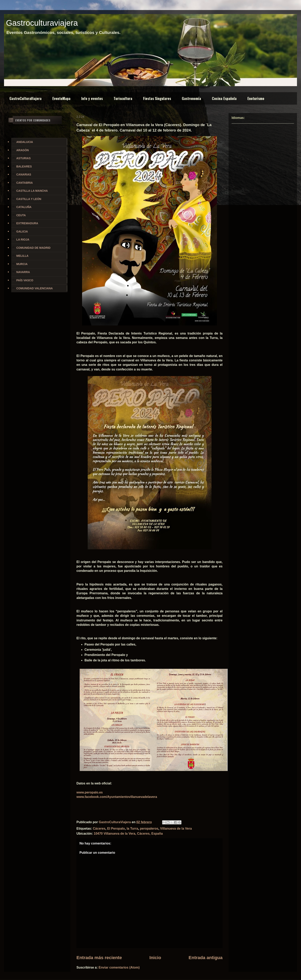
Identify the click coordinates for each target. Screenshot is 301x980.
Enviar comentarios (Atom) (119, 967)
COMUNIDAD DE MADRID (33, 248)
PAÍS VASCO (25, 280)
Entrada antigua (206, 958)
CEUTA (21, 215)
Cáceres (99, 829)
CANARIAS (24, 174)
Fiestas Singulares (157, 98)
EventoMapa (61, 98)
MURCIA (22, 264)
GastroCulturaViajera (25, 98)
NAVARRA (23, 272)
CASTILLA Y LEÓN (29, 199)
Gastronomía (191, 98)
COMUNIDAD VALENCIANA (35, 288)
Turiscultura (123, 98)
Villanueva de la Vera (176, 829)
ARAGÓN (22, 150)
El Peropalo (116, 829)
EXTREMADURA (27, 223)
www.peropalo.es (90, 792)
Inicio (155, 958)
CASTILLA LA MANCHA (32, 191)
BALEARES (24, 166)
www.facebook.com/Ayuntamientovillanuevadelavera (117, 797)
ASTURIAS (23, 158)
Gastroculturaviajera (42, 23)
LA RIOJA (23, 240)
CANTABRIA (24, 183)
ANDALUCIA (25, 142)
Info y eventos (92, 98)
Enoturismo (256, 98)
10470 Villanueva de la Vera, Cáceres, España (128, 834)
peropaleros (149, 829)
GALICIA (22, 231)
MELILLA (22, 256)
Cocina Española (224, 98)
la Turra (132, 829)
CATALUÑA (24, 207)
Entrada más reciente (99, 958)
